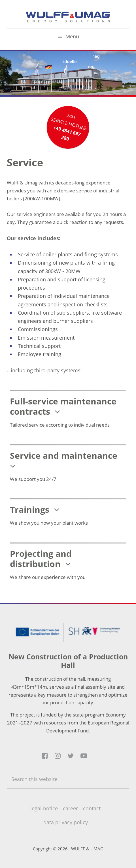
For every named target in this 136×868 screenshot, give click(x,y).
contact (92, 808)
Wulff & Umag (68, 17)
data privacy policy (66, 822)
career (70, 808)
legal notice (44, 808)
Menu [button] (72, 36)
